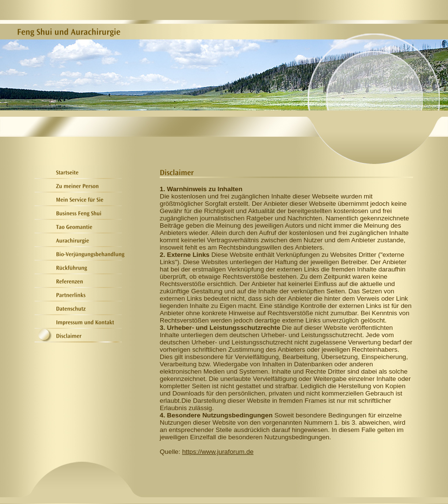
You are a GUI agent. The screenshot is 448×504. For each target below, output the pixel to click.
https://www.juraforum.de (218, 452)
